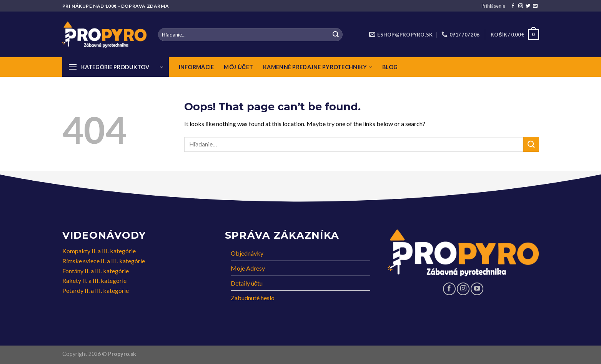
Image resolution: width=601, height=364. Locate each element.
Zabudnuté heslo (253, 298)
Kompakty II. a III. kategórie (99, 251)
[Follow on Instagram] (521, 6)
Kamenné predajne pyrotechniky (318, 67)
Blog (390, 67)
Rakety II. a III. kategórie (94, 280)
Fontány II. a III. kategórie (96, 271)
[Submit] (336, 35)
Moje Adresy (248, 268)
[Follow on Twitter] (528, 6)
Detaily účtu (247, 283)
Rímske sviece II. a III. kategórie (104, 261)
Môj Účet (238, 67)
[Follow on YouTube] (477, 289)
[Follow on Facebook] (513, 6)
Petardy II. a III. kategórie (96, 290)
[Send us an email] (535, 6)
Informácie (196, 67)
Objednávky (247, 253)
